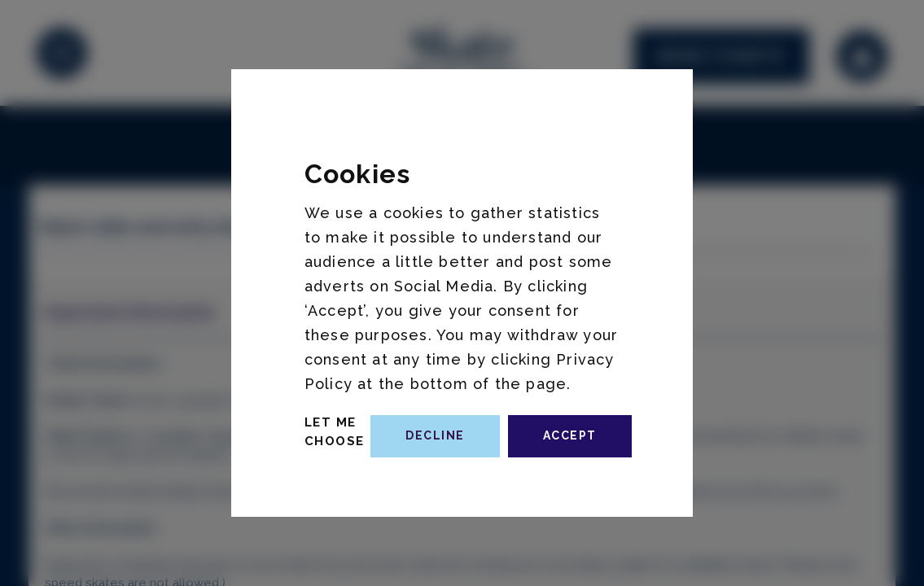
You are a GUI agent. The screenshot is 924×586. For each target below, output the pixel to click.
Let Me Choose (335, 432)
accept (570, 435)
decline (435, 435)
